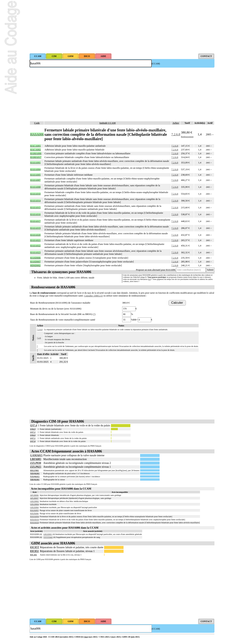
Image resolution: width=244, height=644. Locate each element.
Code (37, 123)
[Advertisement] (122, 27)
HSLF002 (34, 470)
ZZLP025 (36, 467)
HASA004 (35, 516)
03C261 (33, 555)
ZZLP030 (36, 463)
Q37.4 (33, 425)
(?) (94, 314)
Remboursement (187, 137)
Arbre (176, 123)
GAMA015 (36, 455)
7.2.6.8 (176, 134)
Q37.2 (33, 432)
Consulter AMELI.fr (93, 296)
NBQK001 (35, 479)
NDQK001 (35, 473)
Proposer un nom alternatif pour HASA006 (156, 270)
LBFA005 (36, 459)
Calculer (177, 303)
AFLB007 (34, 498)
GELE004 (34, 507)
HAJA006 (34, 513)
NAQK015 (35, 476)
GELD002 (35, 501)
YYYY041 (48, 537)
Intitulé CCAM (108, 123)
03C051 (34, 551)
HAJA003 (34, 510)
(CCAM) (156, 64)
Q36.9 (33, 429)
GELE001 (48, 534)
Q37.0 (33, 441)
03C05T (35, 547)
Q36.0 (33, 435)
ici (149, 279)
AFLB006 (34, 495)
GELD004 (35, 504)
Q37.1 (33, 438)
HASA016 (35, 519)
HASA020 (35, 523)
